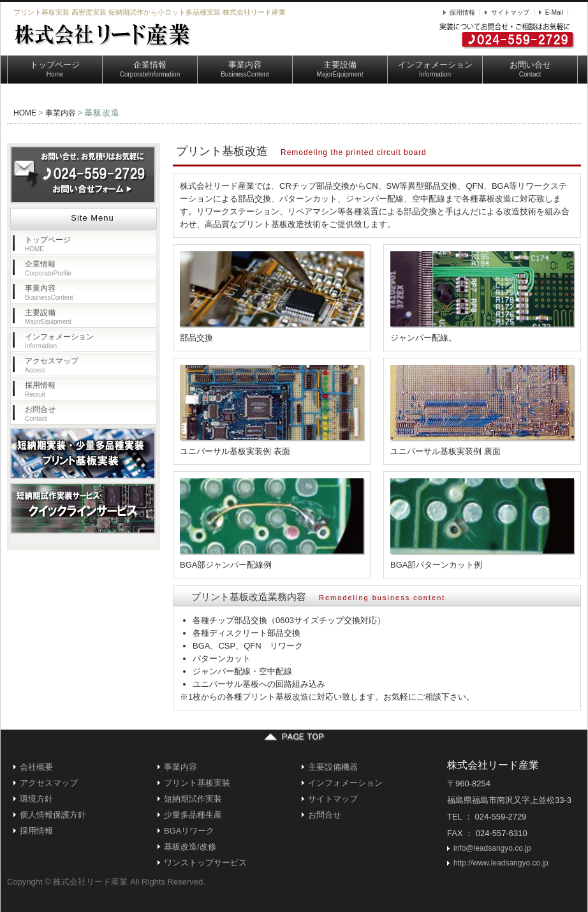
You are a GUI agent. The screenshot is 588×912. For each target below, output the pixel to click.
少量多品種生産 (193, 815)
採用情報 (462, 12)
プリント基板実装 (197, 783)
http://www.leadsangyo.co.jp (501, 863)
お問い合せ (530, 69)
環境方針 (36, 799)
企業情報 (150, 69)
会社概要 (36, 767)
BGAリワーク (189, 831)
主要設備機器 (333, 767)
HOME (25, 113)
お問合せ (40, 414)
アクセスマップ (52, 365)
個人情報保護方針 (53, 815)
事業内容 (245, 69)
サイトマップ (510, 12)
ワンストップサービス (205, 863)
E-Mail (554, 12)
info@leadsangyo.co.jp (492, 848)
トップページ (55, 69)
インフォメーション (435, 69)
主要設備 (340, 69)
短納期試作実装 (193, 799)
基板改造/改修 (190, 847)
